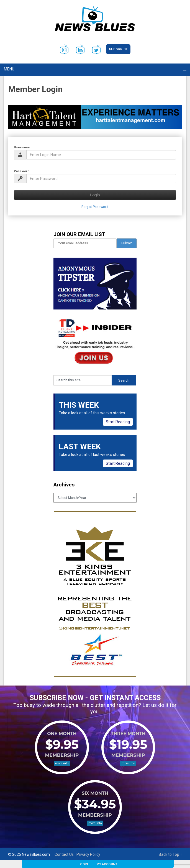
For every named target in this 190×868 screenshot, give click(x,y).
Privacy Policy (88, 854)
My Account (107, 864)
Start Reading (118, 422)
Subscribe (118, 49)
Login (83, 864)
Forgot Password (95, 207)
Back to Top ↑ (170, 854)
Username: (22, 147)
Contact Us (64, 854)
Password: (22, 171)
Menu (9, 69)
